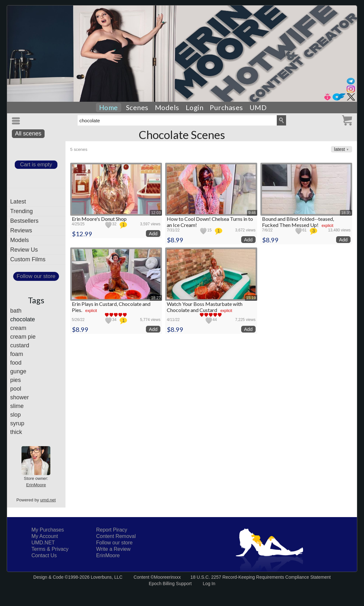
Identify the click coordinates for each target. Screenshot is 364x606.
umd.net (48, 500)
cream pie (23, 337)
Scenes (137, 108)
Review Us (24, 250)
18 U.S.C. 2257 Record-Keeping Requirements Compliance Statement (261, 577)
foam (17, 354)
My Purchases (48, 530)
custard (20, 345)
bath (16, 311)
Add (153, 234)
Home (109, 108)
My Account (45, 536)
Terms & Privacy (50, 549)
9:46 (252, 213)
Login (195, 108)
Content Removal (116, 536)
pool (16, 389)
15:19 (251, 298)
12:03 (156, 213)
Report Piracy (112, 530)
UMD (258, 108)
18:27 (156, 298)
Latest (18, 202)
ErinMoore (36, 485)
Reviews (21, 230)
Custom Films (28, 259)
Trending (21, 211)
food (16, 363)
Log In (209, 584)
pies (16, 380)
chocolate (23, 319)
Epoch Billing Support (170, 584)
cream (18, 328)
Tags (36, 300)
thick (16, 432)
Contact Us (44, 555)
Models (167, 108)
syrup (17, 423)
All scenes (28, 134)
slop (16, 415)
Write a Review (113, 549)
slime (17, 406)
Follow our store (36, 276)
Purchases (226, 108)
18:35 (346, 213)
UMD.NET (43, 543)
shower (20, 397)
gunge (18, 371)
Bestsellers (24, 221)
